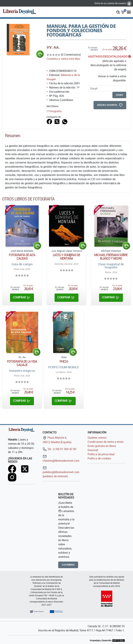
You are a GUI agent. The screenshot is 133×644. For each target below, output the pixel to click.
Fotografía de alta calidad (22, 257)
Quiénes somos (97, 438)
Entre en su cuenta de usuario (113, 3)
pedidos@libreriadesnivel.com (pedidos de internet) (61, 472)
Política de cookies (99, 458)
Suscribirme (68, 565)
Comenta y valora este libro (63, 59)
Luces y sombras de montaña (67, 257)
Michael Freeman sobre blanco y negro (111, 257)
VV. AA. (53, 47)
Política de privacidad (101, 454)
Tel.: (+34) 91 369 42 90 (59, 449)
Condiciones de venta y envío (106, 442)
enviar (119, 95)
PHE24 (64, 361)
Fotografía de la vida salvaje (22, 363)
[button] (118, 12)
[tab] (13, 136)
